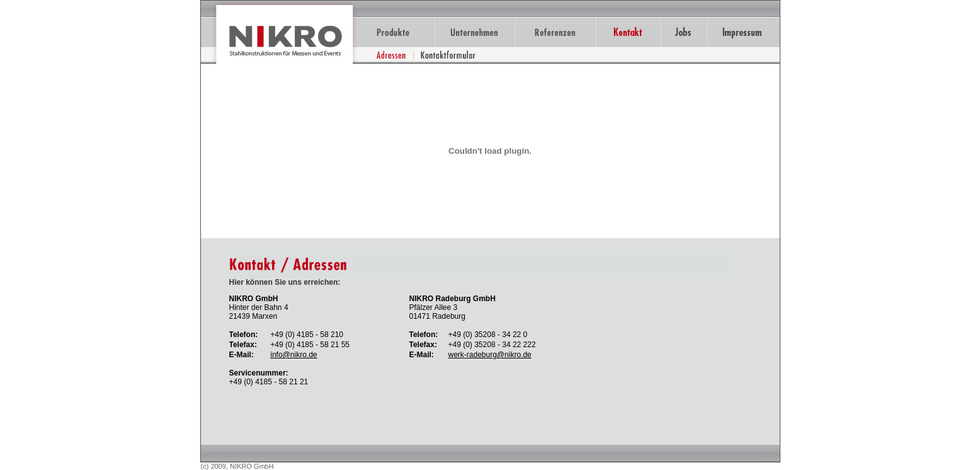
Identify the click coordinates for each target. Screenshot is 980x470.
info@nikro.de (293, 355)
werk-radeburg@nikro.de (490, 355)
